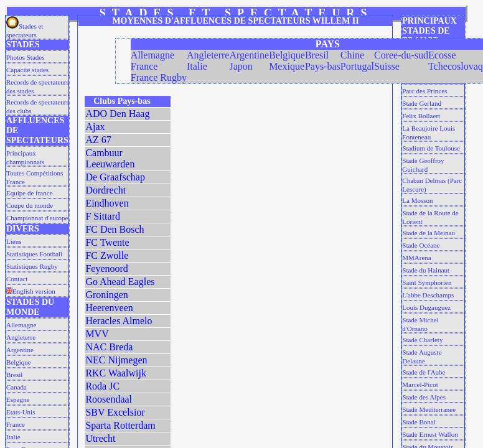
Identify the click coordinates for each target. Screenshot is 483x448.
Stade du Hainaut (426, 270)
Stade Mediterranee (429, 409)
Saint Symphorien (427, 282)
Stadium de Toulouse (431, 148)
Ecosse (442, 55)
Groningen (106, 295)
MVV (97, 334)
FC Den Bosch (115, 229)
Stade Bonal (419, 422)
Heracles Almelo (119, 321)
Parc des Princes (424, 91)
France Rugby (159, 77)
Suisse (387, 66)
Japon (241, 66)
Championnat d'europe (37, 218)
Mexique (287, 66)
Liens (14, 241)
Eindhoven (107, 203)
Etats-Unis (21, 412)
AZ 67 (98, 140)
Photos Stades (25, 57)
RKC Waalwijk (116, 373)
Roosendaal (109, 399)
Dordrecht (106, 190)
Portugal (357, 66)
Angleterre (21, 337)
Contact (17, 279)
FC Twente (107, 242)
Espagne (18, 399)
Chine (352, 55)
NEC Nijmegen (116, 360)
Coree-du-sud (401, 55)
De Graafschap (115, 177)
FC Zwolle (107, 255)
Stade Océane (421, 245)
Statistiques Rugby (32, 266)
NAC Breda (109, 347)
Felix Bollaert (421, 116)
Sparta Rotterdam (120, 425)
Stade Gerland (422, 103)
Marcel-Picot (420, 385)
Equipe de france (30, 193)
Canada (16, 387)
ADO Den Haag (117, 114)
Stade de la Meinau (429, 233)
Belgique (19, 362)
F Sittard (103, 216)
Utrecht (100, 438)
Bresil (14, 375)
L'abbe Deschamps (428, 295)
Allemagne (21, 325)
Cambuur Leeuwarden (110, 158)
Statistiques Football (34, 254)
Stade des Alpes (424, 397)
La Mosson (417, 200)
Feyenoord (106, 268)
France (16, 424)
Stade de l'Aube (424, 372)
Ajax (95, 127)
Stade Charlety (422, 340)
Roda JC (102, 386)
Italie (13, 437)
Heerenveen (109, 308)
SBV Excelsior (115, 412)
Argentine (20, 350)
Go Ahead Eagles (120, 282)
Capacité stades (27, 70)
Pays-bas (323, 66)
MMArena (416, 258)
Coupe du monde (30, 205)
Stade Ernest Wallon (430, 434)
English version (31, 291)
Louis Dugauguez (426, 307)
